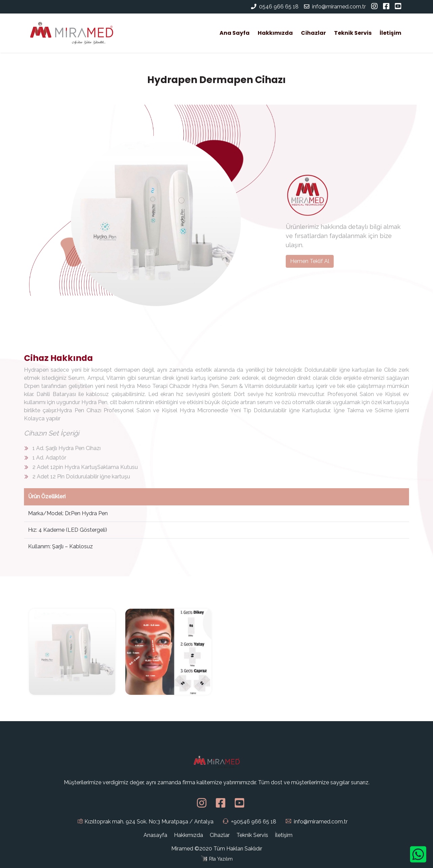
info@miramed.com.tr (335, 7)
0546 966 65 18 (279, 7)
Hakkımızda (275, 33)
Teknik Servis (353, 33)
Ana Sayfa (236, 33)
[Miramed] (71, 33)
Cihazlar (313, 33)
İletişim (390, 33)
